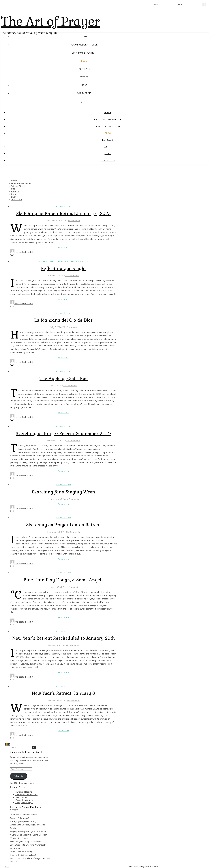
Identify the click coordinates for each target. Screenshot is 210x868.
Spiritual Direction (84, 53)
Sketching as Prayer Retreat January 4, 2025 (64, 213)
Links (84, 85)
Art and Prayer (64, 206)
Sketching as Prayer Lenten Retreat (64, 525)
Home (84, 37)
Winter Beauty (22, 797)
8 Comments (73, 587)
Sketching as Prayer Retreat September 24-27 (64, 434)
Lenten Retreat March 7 (26, 794)
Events (84, 77)
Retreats (84, 69)
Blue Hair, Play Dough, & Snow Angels (64, 580)
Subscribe (19, 776)
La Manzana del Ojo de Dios (64, 320)
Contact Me (84, 93)
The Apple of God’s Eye (64, 379)
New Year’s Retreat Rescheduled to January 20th (64, 638)
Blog (84, 61)
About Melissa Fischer (84, 45)
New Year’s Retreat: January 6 (64, 693)
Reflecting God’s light (64, 268)
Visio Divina (82, 261)
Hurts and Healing (24, 792)
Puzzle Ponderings (24, 800)
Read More (64, 247)
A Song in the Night (24, 803)
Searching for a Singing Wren (64, 492)
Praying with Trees (65, 261)
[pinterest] (157, 4)
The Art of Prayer (50, 21)
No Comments (72, 276)
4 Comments (73, 499)
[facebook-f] (155, 4)
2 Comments (74, 221)
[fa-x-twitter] (156, 4)
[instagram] (157, 4)
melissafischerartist (24, 252)
